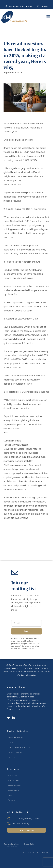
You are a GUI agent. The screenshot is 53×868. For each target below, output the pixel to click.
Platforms (12, 757)
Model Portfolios (15, 737)
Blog (10, 795)
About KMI (12, 775)
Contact (12, 800)
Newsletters (13, 790)
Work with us (14, 780)
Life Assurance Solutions (19, 747)
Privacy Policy (29, 844)
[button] (48, 17)
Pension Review (15, 752)
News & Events (15, 785)
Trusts (11, 742)
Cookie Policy (12, 847)
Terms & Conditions (12, 844)
